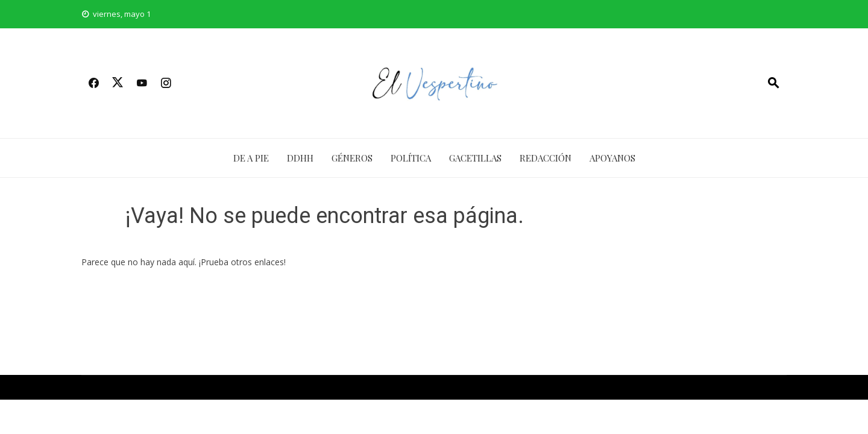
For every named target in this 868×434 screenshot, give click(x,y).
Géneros (352, 158)
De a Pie (251, 158)
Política (411, 158)
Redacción (546, 158)
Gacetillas (475, 158)
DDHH (300, 158)
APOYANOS (612, 158)
